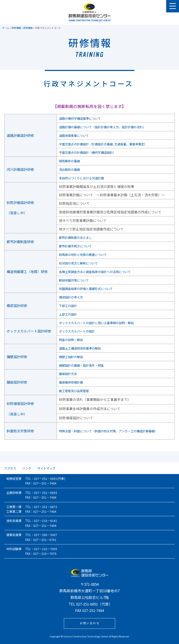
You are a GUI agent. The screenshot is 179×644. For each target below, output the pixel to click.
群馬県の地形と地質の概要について (84, 254)
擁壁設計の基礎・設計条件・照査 (82, 365)
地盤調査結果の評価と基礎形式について (88, 288)
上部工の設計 (67, 314)
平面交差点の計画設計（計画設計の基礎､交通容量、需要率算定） (107, 144)
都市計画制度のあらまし (76, 237)
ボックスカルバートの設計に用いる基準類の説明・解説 (100, 323)
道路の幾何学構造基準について (81, 118)
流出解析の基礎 (69, 169)
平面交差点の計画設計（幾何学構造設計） (89, 152)
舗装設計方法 (67, 374)
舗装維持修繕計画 (70, 382)
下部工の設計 (67, 306)
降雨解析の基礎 (69, 161)
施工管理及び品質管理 (74, 391)
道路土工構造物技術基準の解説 (81, 348)
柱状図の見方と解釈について (79, 263)
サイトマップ (46, 468)
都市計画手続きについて (76, 246)
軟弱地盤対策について (74, 280)
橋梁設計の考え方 (70, 297)
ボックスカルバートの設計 (77, 331)
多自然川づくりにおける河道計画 (82, 178)
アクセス (10, 468)
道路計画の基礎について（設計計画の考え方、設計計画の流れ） (106, 127)
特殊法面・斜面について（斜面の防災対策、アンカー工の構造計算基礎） (113, 431)
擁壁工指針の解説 (70, 357)
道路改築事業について (74, 135)
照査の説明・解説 (70, 340)
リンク (27, 468)
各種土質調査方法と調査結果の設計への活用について (98, 272)
